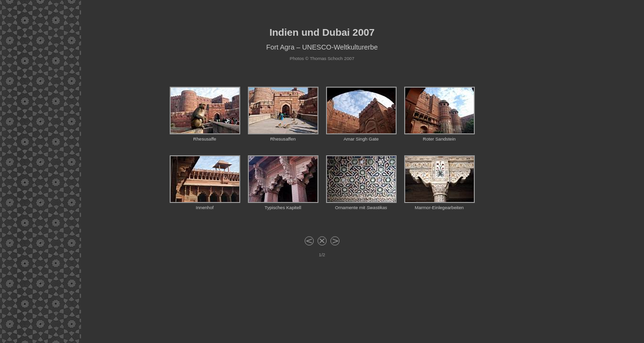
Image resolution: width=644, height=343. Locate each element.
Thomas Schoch (326, 58)
